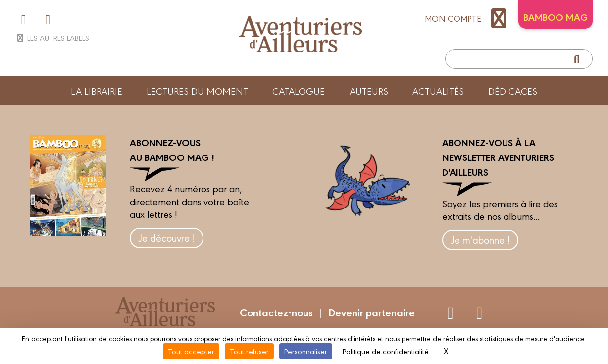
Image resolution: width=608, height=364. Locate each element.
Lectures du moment (197, 91)
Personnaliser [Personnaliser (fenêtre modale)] (306, 351)
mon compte (468, 18)
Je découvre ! (167, 237)
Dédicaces (513, 91)
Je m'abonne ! (480, 239)
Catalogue (299, 91)
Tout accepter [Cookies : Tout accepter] (191, 351)
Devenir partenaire (372, 312)
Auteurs (369, 91)
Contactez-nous (276, 312)
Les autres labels (52, 37)
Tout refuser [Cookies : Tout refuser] (249, 351)
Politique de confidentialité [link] (386, 351)
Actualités (438, 91)
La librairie (97, 91)
